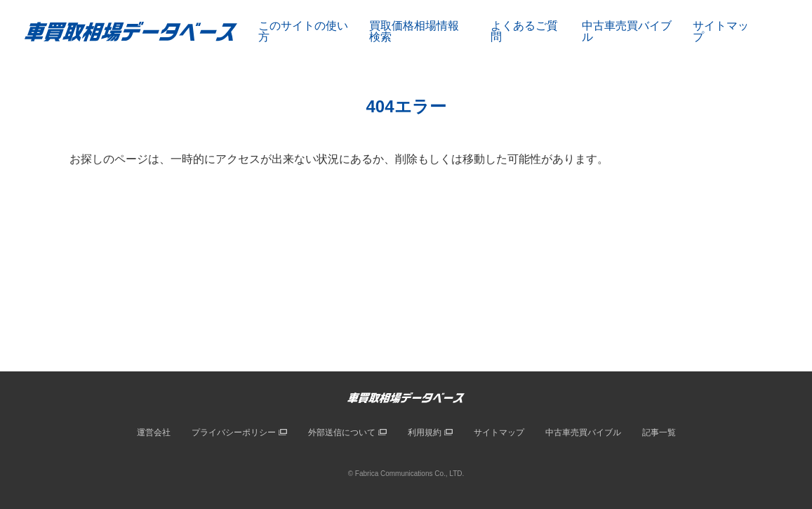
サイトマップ (721, 31)
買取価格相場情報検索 (414, 31)
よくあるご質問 (524, 31)
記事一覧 (659, 432)
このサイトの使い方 (303, 31)
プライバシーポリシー (234, 432)
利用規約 (425, 432)
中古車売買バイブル (627, 31)
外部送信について (342, 432)
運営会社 (154, 432)
